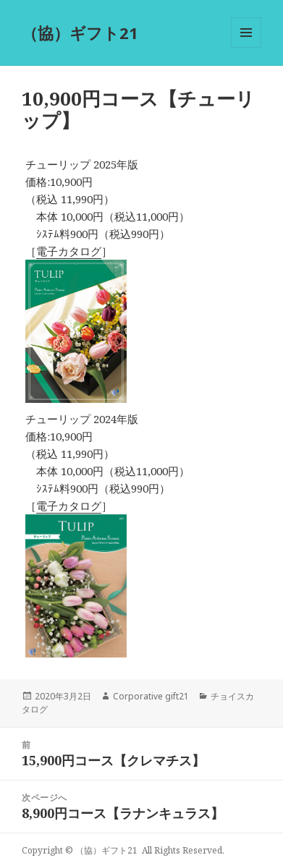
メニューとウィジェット (246, 47)
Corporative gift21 (151, 696)
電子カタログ (69, 251)
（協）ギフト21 (80, 33)
